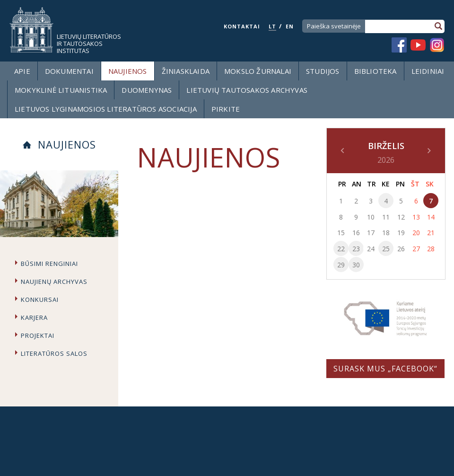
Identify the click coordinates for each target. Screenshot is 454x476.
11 (386, 217)
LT (272, 26)
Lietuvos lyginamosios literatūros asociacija (106, 109)
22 (341, 249)
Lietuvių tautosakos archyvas (247, 90)
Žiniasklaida (186, 71)
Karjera (34, 317)
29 (341, 265)
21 (431, 233)
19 (401, 233)
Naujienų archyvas (54, 282)
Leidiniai (428, 71)
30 (356, 265)
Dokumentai (69, 71)
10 (371, 217)
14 (431, 217)
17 (371, 233)
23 (356, 249)
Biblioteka (375, 71)
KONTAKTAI (242, 26)
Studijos (323, 71)
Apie (22, 71)
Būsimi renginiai (49, 264)
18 (386, 233)
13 (416, 217)
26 (401, 249)
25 (386, 249)
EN (290, 26)
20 (416, 233)
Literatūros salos (54, 353)
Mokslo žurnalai (258, 71)
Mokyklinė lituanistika (61, 90)
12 (401, 217)
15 (341, 233)
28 (431, 249)
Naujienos (128, 71)
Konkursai (40, 300)
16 (356, 233)
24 (371, 249)
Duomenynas (147, 90)
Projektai (38, 335)
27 (416, 249)
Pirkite (226, 109)
